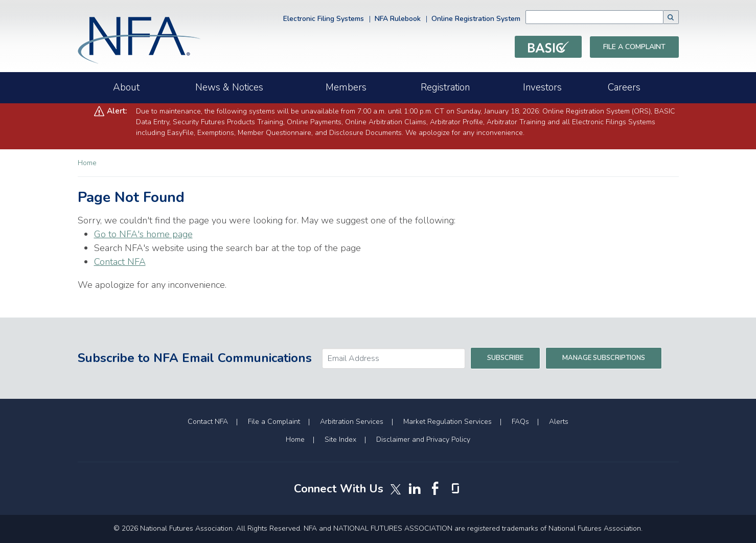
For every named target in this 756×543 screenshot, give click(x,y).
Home (87, 163)
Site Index (340, 439)
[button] (671, 17)
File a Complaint (634, 47)
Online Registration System (476, 19)
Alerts (559, 422)
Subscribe (505, 358)
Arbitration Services (352, 422)
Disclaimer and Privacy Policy (423, 439)
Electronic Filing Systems (324, 19)
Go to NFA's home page (143, 234)
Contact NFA (120, 262)
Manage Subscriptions (604, 358)
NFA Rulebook (398, 19)
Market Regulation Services (448, 422)
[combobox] (610, 17)
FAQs (520, 422)
